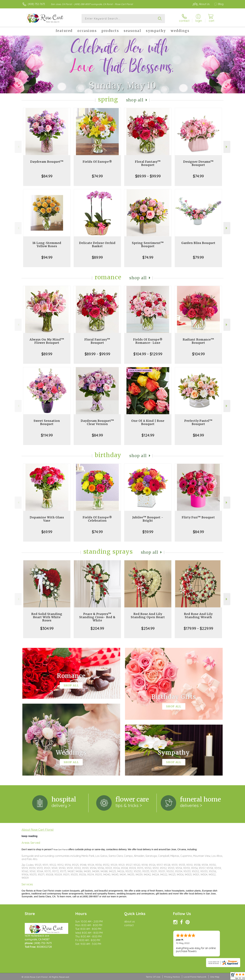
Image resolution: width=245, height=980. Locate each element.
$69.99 (47, 532)
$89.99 (97, 257)
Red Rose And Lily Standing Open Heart (148, 616)
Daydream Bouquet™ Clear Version (97, 422)
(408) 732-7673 (36, 4)
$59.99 (148, 532)
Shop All (135, 100)
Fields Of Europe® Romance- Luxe (148, 341)
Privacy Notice (172, 977)
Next (227, 147)
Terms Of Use (153, 977)
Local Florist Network (195, 977)
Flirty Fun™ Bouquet (198, 517)
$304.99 (47, 628)
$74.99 (97, 176)
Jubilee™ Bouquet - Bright (148, 519)
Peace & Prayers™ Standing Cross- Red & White (97, 617)
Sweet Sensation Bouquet (47, 422)
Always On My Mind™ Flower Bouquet (47, 341)
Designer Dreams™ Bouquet (198, 163)
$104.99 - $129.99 (148, 354)
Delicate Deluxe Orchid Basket (97, 245)
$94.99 (47, 257)
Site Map (215, 977)
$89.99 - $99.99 (148, 176)
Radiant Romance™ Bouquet (198, 341)
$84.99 (47, 176)
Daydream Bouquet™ (47, 162)
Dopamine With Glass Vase (47, 519)
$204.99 (97, 628)
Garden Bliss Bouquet (198, 243)
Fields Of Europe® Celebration (97, 519)
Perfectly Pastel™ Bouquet (198, 422)
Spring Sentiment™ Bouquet (148, 245)
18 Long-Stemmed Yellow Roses (47, 245)
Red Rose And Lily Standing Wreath (198, 616)
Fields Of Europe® (97, 162)
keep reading (30, 836)
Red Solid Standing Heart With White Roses (47, 617)
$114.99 (47, 435)
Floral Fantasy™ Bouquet (148, 163)
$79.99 (198, 257)
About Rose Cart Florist (38, 830)
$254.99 (148, 628)
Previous (18, 147)
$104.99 (198, 354)
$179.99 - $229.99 (198, 628)
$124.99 (148, 435)
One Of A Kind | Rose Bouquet (148, 422)
